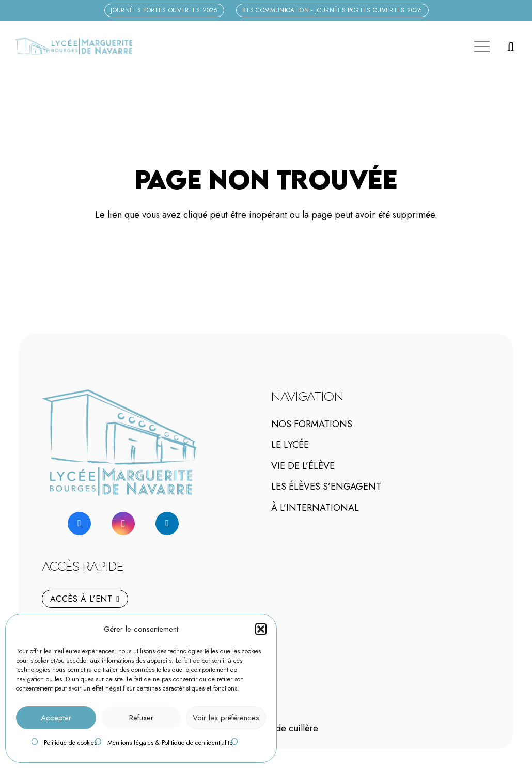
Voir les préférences (226, 718)
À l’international (315, 508)
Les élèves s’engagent (326, 487)
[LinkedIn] (167, 523)
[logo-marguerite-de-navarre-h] (74, 46)
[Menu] (482, 46)
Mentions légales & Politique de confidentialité (170, 743)
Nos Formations (312, 424)
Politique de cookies (70, 743)
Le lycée (290, 445)
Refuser (141, 718)
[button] (261, 629)
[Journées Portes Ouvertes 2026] (164, 10)
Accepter (56, 718)
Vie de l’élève (303, 466)
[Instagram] (123, 523)
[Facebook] (79, 523)
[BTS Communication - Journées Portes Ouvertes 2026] (332, 10)
